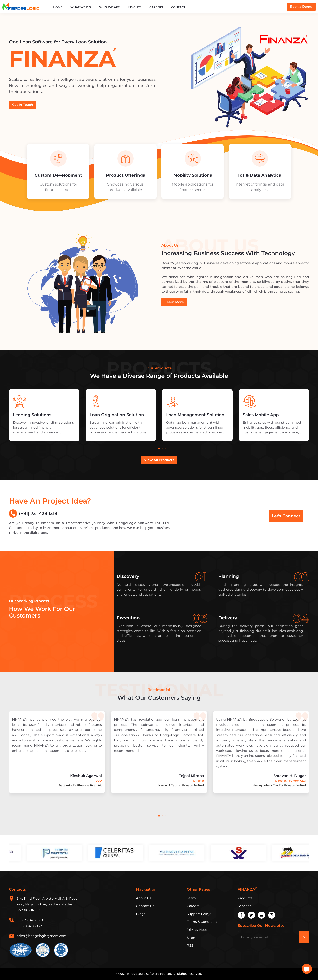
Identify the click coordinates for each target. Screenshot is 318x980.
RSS (190, 946)
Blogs (141, 914)
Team (191, 898)
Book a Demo (301, 7)
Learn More (174, 302)
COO (99, 781)
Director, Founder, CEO (291, 781)
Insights (135, 7)
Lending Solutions (32, 415)
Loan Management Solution (195, 415)
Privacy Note (197, 930)
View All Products (159, 460)
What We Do (81, 7)
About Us (144, 898)
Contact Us (145, 906)
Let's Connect (286, 516)
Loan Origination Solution (117, 415)
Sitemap (194, 938)
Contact (178, 7)
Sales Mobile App (261, 415)
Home (58, 7)
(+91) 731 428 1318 (33, 513)
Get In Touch (23, 105)
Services (244, 906)
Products (245, 898)
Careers (156, 7)
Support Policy (199, 914)
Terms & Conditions (203, 922)
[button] (159, 449)
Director (199, 781)
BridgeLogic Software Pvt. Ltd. (149, 974)
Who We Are (109, 7)
